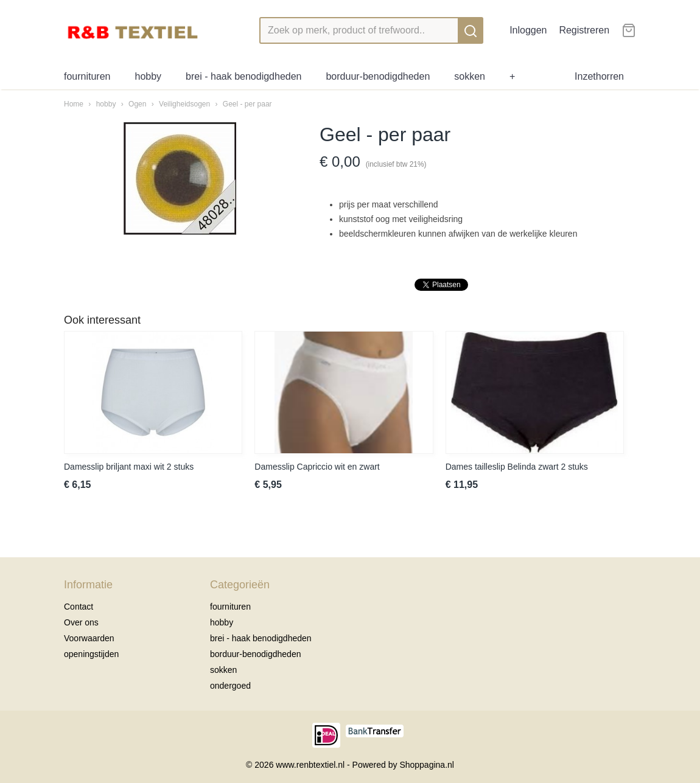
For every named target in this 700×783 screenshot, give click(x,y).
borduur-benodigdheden (378, 76)
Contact (79, 607)
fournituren (87, 76)
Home (74, 104)
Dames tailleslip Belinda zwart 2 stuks (517, 467)
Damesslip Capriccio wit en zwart (317, 467)
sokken (470, 76)
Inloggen (528, 30)
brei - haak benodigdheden (243, 76)
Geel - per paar (247, 104)
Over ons (81, 622)
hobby (149, 76)
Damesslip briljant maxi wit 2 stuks (129, 467)
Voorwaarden (89, 638)
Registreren (584, 30)
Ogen (137, 104)
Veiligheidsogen (184, 104)
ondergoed (230, 686)
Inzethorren (599, 76)
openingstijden (91, 654)
